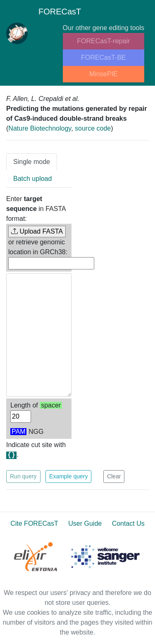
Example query (68, 476)
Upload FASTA (37, 231)
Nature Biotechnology (40, 128)
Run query (23, 476)
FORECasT (44, 13)
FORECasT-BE (103, 57)
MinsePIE (103, 74)
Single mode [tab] (32, 162)
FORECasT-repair (103, 41)
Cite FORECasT (34, 523)
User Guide (85, 523)
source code (93, 128)
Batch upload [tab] (32, 179)
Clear (114, 476)
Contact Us (128, 523)
